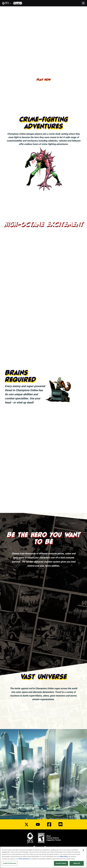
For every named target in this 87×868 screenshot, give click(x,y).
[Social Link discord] (60, 824)
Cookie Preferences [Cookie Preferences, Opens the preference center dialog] (10, 864)
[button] (7, 3)
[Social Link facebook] (49, 824)
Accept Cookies (61, 864)
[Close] (83, 851)
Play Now (44, 79)
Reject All (77, 864)
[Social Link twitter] (27, 824)
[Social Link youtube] (38, 824)
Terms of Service (24, 859)
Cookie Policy (63, 857)
